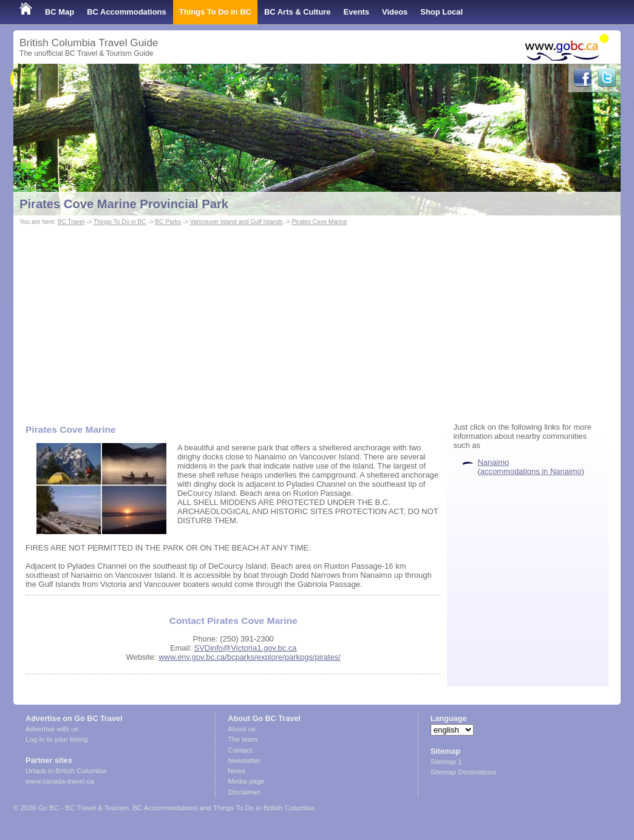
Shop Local (441, 12)
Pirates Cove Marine (319, 222)
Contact (240, 750)
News (237, 771)
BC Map (60, 12)
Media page (246, 781)
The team (243, 739)
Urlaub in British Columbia (66, 771)
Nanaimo (493, 462)
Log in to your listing (56, 739)
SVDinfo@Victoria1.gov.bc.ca (246, 648)
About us (241, 729)
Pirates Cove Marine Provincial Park (124, 204)
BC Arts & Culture (298, 12)
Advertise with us (52, 729)
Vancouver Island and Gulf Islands (237, 222)
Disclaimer (244, 792)
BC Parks (168, 222)
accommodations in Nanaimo (531, 471)
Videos (395, 12)
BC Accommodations (127, 12)
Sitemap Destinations (464, 772)
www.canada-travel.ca (60, 781)
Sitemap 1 (446, 762)
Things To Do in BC (215, 12)
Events (356, 12)
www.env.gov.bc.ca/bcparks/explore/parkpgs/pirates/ (250, 657)
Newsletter (244, 760)
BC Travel (71, 222)
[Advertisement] (317, 319)
